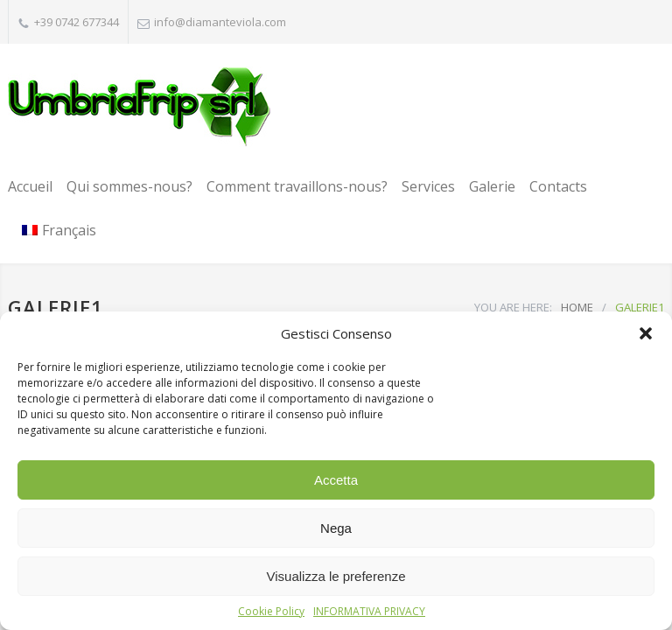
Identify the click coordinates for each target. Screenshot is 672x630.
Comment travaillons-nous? (297, 186)
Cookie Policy (271, 611)
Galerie (492, 186)
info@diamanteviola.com (220, 22)
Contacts (558, 186)
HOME (577, 307)
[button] (646, 333)
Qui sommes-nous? (129, 186)
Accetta (336, 480)
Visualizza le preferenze (336, 576)
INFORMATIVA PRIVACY (369, 611)
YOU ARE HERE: (513, 307)
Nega (336, 528)
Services (428, 186)
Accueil (30, 186)
